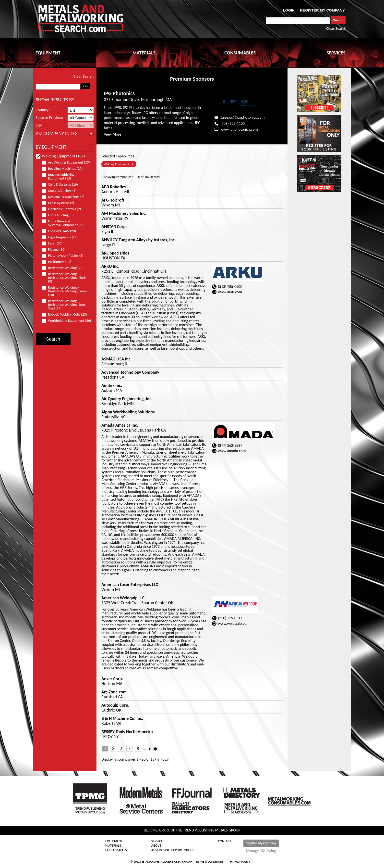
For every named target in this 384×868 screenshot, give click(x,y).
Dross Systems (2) (60, 203)
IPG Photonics (119, 93)
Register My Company (261, 843)
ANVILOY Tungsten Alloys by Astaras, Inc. (139, 240)
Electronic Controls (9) (64, 209)
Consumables (116, 850)
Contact (225, 841)
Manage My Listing (261, 851)
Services (158, 841)
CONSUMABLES (240, 53)
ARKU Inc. (110, 266)
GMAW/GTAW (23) (61, 231)
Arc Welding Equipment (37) (66, 162)
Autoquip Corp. (115, 705)
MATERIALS (144, 53)
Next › (151, 749)
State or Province (49, 118)
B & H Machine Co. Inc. (122, 718)
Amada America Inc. (120, 425)
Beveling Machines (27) (64, 169)
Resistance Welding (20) (65, 268)
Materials (113, 846)
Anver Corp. (112, 679)
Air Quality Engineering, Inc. (127, 399)
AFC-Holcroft (113, 200)
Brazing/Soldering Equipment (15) (59, 177)
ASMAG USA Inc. (116, 359)
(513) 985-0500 (230, 287)
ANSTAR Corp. (114, 227)
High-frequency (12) (62, 237)
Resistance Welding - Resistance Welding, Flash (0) (64, 278)
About (156, 846)
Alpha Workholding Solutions (128, 412)
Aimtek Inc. (112, 385)
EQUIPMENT (48, 53)
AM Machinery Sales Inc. (124, 213)
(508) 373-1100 (233, 123)
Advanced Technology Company (130, 372)
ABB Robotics (114, 187)
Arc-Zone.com (114, 692)
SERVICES (336, 53)
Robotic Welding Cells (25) (66, 314)
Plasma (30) (56, 249)
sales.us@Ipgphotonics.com (243, 117)
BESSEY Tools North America (127, 732)
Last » (156, 749)
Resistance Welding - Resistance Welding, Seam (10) (64, 291)
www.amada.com (232, 451)
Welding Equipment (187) (60, 156)
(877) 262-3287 (230, 445)
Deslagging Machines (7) (65, 197)
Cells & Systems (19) (62, 185)
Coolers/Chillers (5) (61, 191)
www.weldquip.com (234, 623)
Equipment (114, 841)
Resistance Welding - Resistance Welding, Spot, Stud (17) (64, 305)
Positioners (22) (59, 262)
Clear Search (336, 29)
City (39, 125)
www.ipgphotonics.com (239, 129)
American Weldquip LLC (123, 598)
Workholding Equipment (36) (66, 321)
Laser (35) (54, 243)
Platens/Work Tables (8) (65, 256)
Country (42, 110)
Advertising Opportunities (172, 850)
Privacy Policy (240, 862)
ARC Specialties (115, 253)
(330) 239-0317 (230, 618)
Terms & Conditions (210, 862)
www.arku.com (230, 292)
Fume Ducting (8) (60, 215)
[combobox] (298, 21)
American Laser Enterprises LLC (130, 585)
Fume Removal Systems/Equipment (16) (65, 223)
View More (113, 134)
